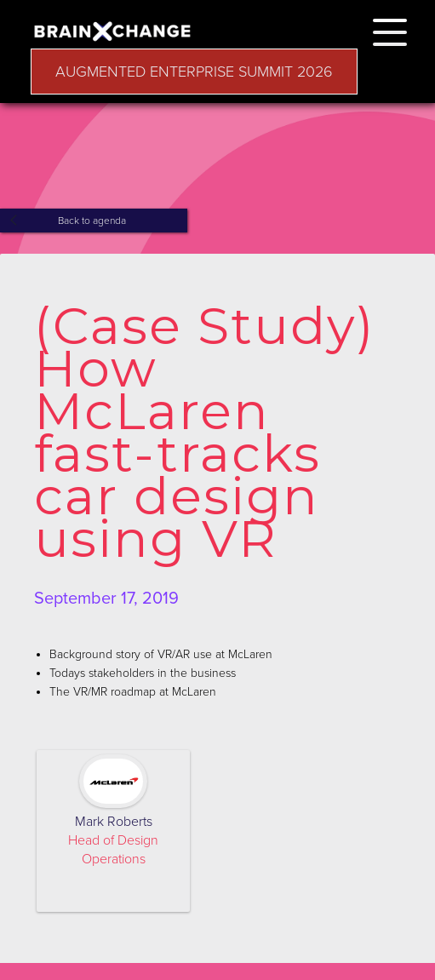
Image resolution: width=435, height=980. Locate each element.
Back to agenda (92, 221)
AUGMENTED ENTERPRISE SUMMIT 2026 (194, 72)
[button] (390, 29)
